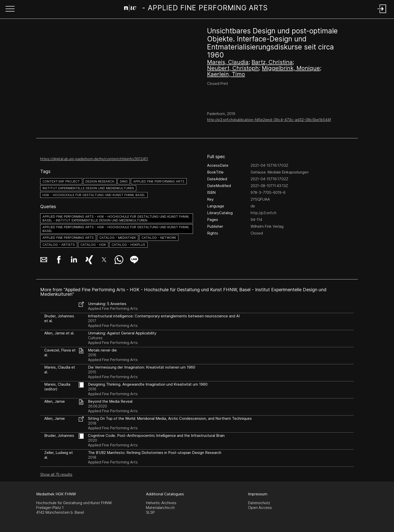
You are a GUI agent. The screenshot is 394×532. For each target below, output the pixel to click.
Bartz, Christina (272, 62)
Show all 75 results (56, 474)
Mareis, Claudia (228, 62)
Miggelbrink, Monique (291, 68)
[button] (10, 9)
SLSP (150, 512)
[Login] (382, 13)
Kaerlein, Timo (226, 74)
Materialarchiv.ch (160, 508)
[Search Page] (196, 9)
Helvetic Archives (161, 503)
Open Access (260, 508)
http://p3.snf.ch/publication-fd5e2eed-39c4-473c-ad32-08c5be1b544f (269, 120)
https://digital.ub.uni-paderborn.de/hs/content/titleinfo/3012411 (94, 159)
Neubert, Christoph (233, 68)
